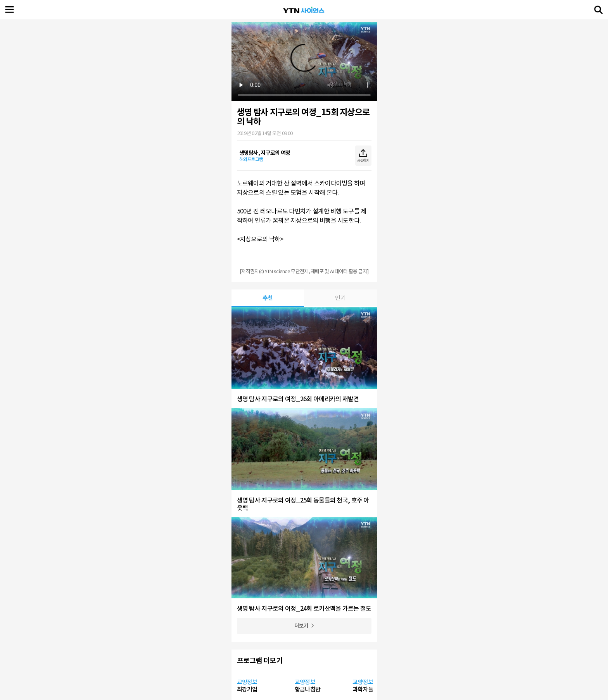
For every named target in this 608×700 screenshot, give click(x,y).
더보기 (301, 626)
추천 (268, 298)
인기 (340, 298)
